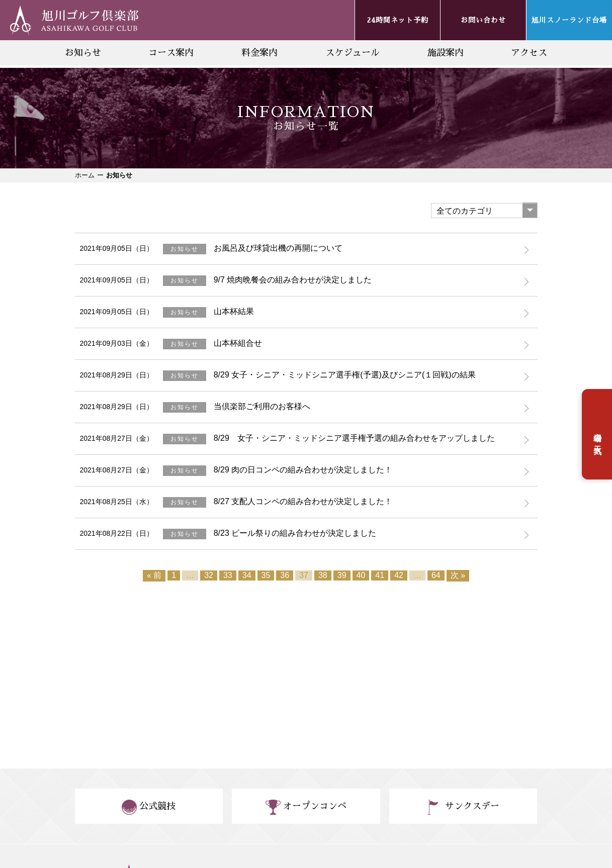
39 (342, 575)
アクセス (529, 53)
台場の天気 (598, 434)
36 (285, 575)
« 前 (154, 575)
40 (361, 575)
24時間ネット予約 (398, 20)
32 (209, 575)
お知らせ (83, 53)
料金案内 (259, 53)
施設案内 (446, 53)
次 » (458, 575)
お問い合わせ (483, 20)
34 (247, 575)
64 (436, 575)
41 (380, 575)
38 (323, 575)
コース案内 (171, 53)
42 (399, 575)
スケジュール (353, 53)
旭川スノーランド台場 (569, 20)
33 (228, 575)
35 (266, 575)
